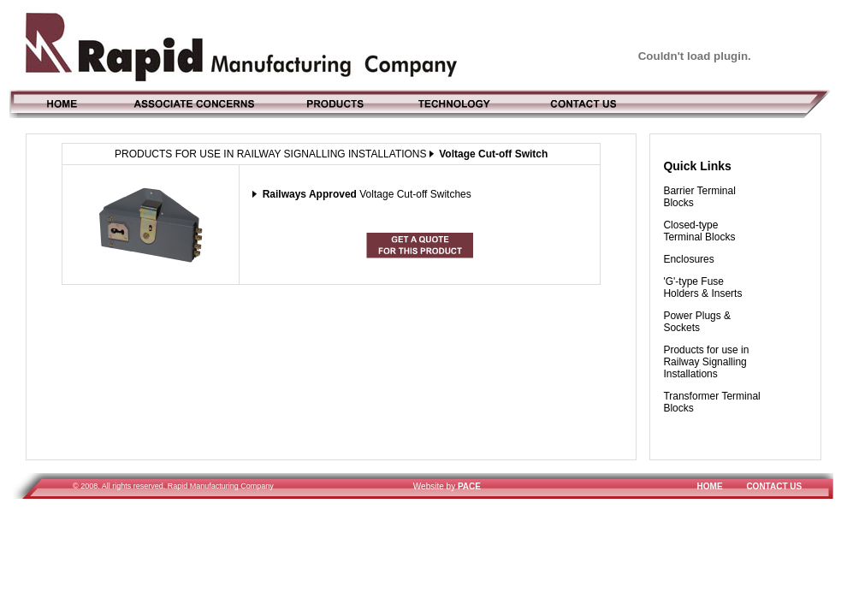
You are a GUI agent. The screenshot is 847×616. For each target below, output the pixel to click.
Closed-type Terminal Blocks (699, 231)
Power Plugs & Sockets (697, 322)
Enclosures (688, 259)
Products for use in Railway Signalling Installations (706, 362)
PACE (469, 486)
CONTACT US (774, 486)
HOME (710, 486)
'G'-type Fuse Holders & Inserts (702, 287)
